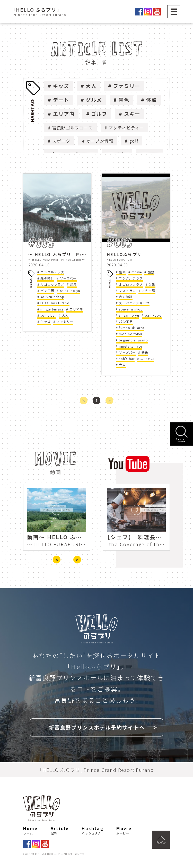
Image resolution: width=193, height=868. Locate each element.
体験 (152, 100)
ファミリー (127, 86)
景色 (124, 100)
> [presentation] (77, 560)
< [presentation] (57, 560)
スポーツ (61, 141)
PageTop (161, 840)
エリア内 (64, 114)
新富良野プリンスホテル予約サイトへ (97, 727)
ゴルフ (99, 114)
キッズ (61, 86)
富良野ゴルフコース (72, 128)
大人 (91, 86)
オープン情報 (100, 141)
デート (61, 100)
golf (134, 141)
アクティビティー (127, 128)
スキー (132, 114)
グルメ (94, 100)
